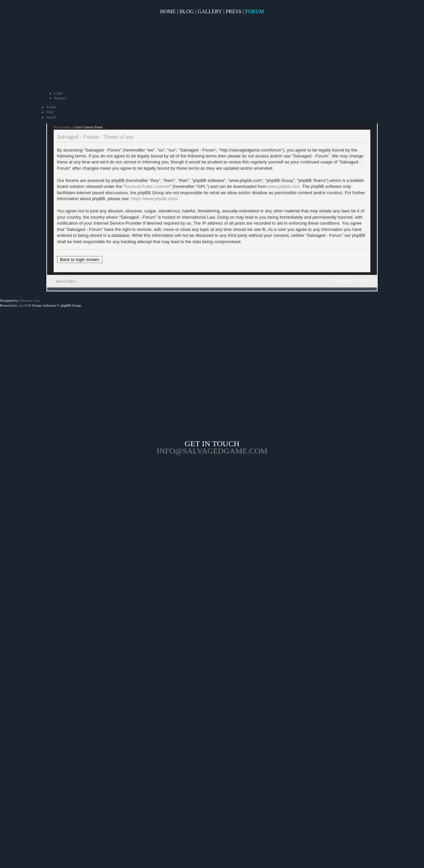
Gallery (210, 11)
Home (168, 11)
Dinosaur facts (30, 300)
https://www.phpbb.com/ (154, 199)
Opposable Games (212, 511)
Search (51, 117)
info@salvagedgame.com (212, 451)
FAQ (50, 112)
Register (60, 98)
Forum (255, 11)
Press (233, 11)
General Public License (147, 186)
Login (58, 93)
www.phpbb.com (284, 186)
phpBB (23, 305)
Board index (63, 127)
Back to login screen (80, 260)
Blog (187, 11)
